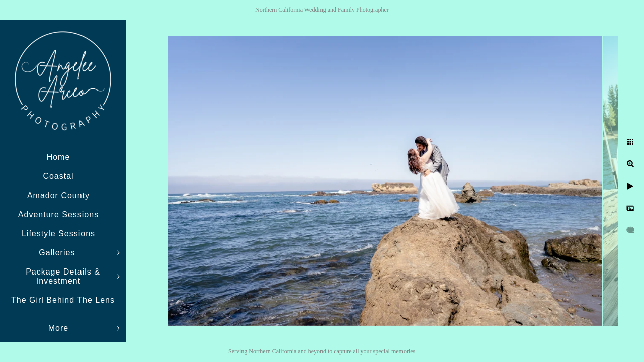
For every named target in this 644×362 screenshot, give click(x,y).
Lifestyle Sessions (58, 234)
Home (59, 157)
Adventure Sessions (58, 214)
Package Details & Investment (63, 276)
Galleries (58, 253)
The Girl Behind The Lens (63, 300)
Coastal (58, 176)
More (58, 328)
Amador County (58, 195)
